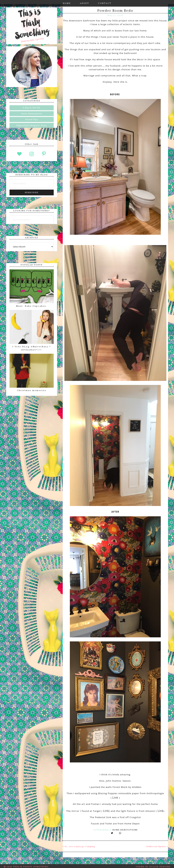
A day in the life (32, 108)
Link (116, 797)
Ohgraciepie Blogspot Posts (32, 125)
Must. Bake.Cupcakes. (32, 306)
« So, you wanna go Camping (79, 845)
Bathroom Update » (157, 845)
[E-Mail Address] (32, 184)
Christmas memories (32, 390)
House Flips (32, 119)
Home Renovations (125, 828)
